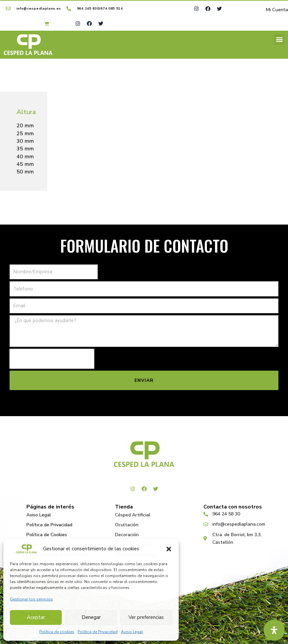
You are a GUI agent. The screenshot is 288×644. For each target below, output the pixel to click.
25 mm (25, 134)
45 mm (25, 165)
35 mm (25, 149)
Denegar (91, 617)
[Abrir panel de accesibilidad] (274, 630)
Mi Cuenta (277, 10)
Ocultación (127, 525)
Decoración (127, 535)
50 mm (25, 172)
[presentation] (52, 359)
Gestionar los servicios (31, 599)
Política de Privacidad (98, 632)
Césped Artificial (133, 515)
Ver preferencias (146, 617)
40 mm (25, 157)
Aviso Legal (132, 632)
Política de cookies (57, 632)
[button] (169, 549)
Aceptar (36, 617)
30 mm (25, 142)
